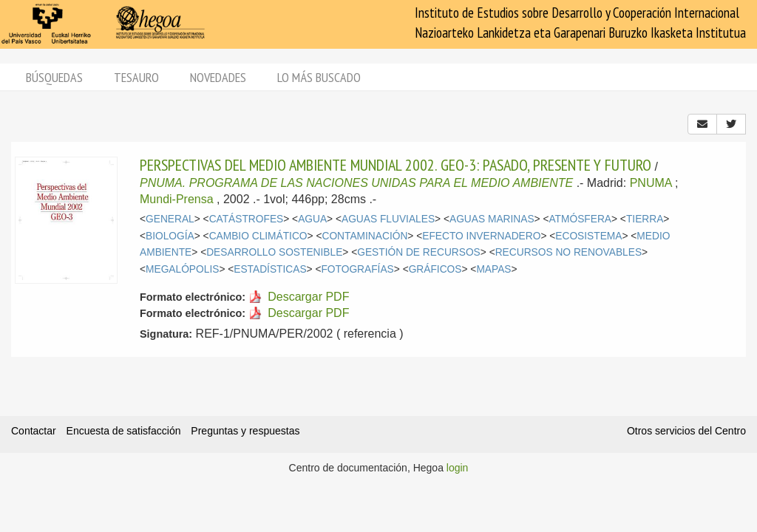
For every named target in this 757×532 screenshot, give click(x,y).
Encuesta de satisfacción (124, 431)
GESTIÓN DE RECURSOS (419, 252)
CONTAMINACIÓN (364, 236)
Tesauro (136, 77)
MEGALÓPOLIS (182, 269)
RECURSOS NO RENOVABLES (568, 252)
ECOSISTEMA (588, 236)
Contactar (34, 431)
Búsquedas (54, 77)
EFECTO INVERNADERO (481, 236)
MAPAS (493, 269)
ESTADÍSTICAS (270, 269)
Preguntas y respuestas (245, 431)
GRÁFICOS (435, 269)
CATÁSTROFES (247, 219)
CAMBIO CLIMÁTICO (258, 236)
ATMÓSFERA (580, 219)
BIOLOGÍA (170, 236)
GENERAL (170, 219)
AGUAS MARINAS (492, 219)
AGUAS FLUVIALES (388, 219)
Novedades (218, 77)
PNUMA (651, 183)
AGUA (312, 219)
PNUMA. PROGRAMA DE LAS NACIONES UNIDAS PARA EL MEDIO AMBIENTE (356, 183)
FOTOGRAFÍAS (357, 269)
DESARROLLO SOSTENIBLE (274, 252)
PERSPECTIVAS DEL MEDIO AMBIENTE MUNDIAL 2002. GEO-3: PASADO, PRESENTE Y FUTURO (396, 165)
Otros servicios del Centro (686, 431)
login (458, 468)
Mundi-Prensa (177, 199)
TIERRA (645, 219)
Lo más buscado (319, 77)
